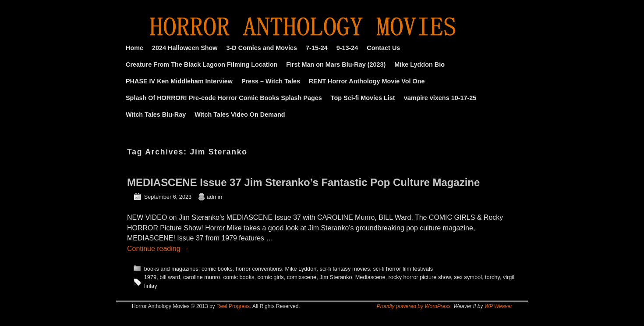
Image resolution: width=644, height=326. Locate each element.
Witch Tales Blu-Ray (156, 115)
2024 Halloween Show (185, 48)
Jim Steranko (336, 277)
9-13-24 (347, 48)
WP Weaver (498, 306)
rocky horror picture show (420, 277)
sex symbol (468, 277)
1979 (150, 277)
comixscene (302, 277)
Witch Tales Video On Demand (240, 115)
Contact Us (383, 48)
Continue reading (158, 249)
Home (134, 48)
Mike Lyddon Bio (419, 64)
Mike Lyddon (301, 269)
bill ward (170, 277)
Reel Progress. (234, 306)
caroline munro (202, 277)
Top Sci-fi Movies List (363, 98)
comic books (217, 269)
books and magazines (171, 269)
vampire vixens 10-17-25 (440, 98)
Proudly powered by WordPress (414, 306)
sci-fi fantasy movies (345, 269)
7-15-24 (317, 48)
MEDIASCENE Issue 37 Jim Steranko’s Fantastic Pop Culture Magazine (303, 182)
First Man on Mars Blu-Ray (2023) (336, 64)
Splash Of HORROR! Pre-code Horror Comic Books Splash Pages (224, 98)
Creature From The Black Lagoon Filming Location (202, 64)
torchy (492, 277)
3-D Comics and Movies (262, 48)
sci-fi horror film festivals (403, 269)
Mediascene (370, 277)
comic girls (271, 277)
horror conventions (259, 269)
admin (214, 197)
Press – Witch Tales (271, 81)
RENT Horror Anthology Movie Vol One (367, 81)
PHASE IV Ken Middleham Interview (179, 81)
